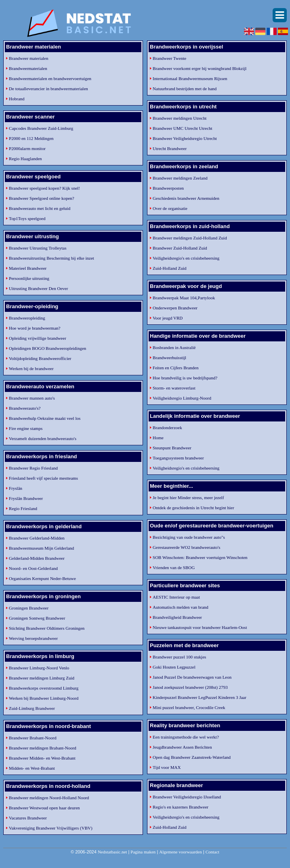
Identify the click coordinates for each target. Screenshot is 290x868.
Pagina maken (143, 852)
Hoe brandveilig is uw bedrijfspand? (185, 378)
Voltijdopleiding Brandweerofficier (40, 358)
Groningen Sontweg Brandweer (37, 618)
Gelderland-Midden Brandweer (37, 558)
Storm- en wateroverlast (174, 388)
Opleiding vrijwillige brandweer (38, 338)
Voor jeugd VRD (168, 318)
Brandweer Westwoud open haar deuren (44, 808)
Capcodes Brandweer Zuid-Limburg (41, 128)
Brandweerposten (168, 188)
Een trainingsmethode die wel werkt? (186, 737)
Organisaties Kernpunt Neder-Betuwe (42, 578)
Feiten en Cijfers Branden (175, 368)
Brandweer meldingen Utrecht (180, 118)
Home (158, 438)
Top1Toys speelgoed (27, 218)
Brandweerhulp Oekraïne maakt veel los (45, 418)
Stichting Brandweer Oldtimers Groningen (47, 628)
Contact (212, 852)
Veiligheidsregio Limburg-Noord (182, 398)
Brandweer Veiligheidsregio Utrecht (185, 138)
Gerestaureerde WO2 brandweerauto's (186, 547)
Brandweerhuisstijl (169, 358)
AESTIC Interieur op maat (176, 597)
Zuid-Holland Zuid (169, 268)
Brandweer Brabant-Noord (33, 738)
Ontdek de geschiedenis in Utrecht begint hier (193, 508)
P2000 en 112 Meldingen (31, 138)
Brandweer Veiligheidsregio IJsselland (187, 797)
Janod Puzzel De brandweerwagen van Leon (192, 677)
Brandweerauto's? (25, 408)
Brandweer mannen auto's (32, 398)
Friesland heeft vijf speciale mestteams (43, 478)
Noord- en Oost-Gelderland (33, 568)
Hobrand (17, 99)
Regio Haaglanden (25, 159)
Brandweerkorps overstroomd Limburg (44, 688)
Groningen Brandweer (29, 608)
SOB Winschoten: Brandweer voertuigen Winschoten (200, 557)
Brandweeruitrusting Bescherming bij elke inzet (51, 258)
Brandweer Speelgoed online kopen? (42, 198)
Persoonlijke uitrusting (29, 278)
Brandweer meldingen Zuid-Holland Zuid (190, 238)
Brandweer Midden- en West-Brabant (42, 758)
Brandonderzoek (167, 428)
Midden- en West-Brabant (32, 768)
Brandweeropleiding (27, 318)
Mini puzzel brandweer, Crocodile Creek (189, 707)
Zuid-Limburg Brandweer (32, 708)
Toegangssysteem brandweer (178, 458)
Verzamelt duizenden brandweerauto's (43, 438)
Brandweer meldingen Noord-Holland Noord (49, 798)
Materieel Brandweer (28, 268)
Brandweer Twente (169, 58)
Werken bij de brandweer (31, 368)
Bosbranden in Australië (174, 347)
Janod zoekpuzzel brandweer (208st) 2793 (190, 687)
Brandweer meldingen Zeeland (180, 178)
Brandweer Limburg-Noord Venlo (39, 668)
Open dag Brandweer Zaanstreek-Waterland (192, 757)
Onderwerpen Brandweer (175, 308)
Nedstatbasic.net (112, 852)
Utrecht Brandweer (170, 148)
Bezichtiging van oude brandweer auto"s (189, 537)
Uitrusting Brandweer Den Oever (38, 288)
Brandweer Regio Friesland (33, 468)
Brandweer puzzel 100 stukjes (179, 657)
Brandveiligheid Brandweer (177, 617)
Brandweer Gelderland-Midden (37, 538)
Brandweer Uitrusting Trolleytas (38, 248)
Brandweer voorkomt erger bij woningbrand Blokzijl (200, 68)
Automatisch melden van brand (181, 607)
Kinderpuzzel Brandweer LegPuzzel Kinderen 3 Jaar (200, 697)
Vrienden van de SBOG (174, 567)
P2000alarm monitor (27, 148)
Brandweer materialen (28, 58)
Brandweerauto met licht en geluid (40, 208)
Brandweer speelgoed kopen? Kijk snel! (44, 188)
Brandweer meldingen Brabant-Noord (43, 748)
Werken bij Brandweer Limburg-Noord (44, 698)
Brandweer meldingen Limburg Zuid (42, 678)
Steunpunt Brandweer (172, 448)
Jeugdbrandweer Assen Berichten (182, 747)
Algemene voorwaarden (180, 852)
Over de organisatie (170, 208)
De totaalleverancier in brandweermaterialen (48, 89)
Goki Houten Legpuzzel (174, 667)
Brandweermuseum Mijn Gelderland (41, 548)
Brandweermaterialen (28, 68)
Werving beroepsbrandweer (33, 638)
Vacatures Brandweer (28, 818)
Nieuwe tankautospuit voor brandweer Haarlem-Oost (200, 627)
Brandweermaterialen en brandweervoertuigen (50, 78)
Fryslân (16, 488)
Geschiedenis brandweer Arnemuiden (186, 198)
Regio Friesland (23, 508)
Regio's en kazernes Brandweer (181, 807)
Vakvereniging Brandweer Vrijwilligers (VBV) (51, 828)
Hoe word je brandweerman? (35, 328)
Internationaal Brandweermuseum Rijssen (190, 78)
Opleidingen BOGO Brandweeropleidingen (47, 348)
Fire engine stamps (26, 428)
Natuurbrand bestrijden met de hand (185, 89)
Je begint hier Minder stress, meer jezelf (188, 498)
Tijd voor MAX (167, 767)
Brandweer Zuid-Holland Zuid (180, 248)
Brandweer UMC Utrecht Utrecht (183, 128)
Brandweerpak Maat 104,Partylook (184, 298)
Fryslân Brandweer (26, 498)
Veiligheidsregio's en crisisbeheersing (186, 258)
